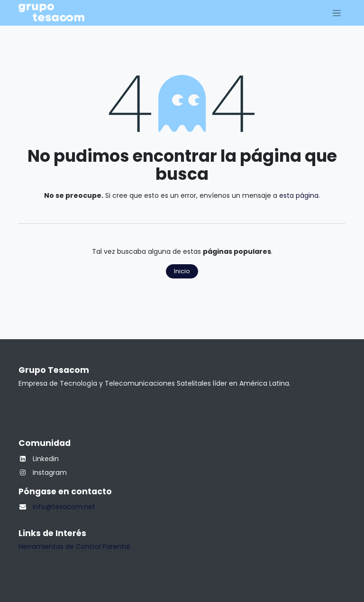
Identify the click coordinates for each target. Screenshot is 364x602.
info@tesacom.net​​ (64, 507)
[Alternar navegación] (337, 13)
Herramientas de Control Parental (74, 546)
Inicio (182, 271)
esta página (299, 195)
